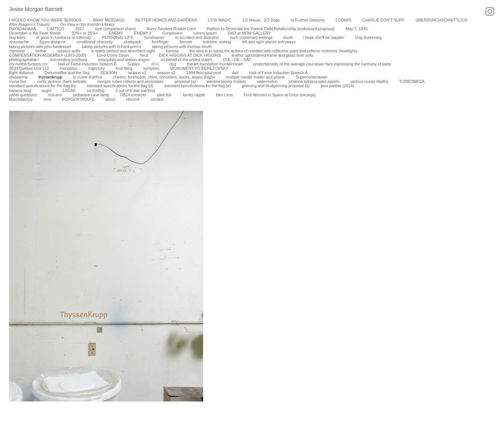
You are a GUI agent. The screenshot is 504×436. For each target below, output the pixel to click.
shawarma (18, 77)
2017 (80, 29)
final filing (124, 68)
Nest (144, 55)
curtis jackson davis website (62, 81)
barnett (186, 42)
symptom (151, 68)
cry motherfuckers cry (28, 64)
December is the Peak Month (35, 33)
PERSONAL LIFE (118, 37)
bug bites (17, 37)
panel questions (23, 95)
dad (235, 73)
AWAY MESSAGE (109, 20)
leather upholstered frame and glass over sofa (272, 55)
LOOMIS (344, 20)
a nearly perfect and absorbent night (123, 51)
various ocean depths (369, 81)
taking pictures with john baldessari (40, 47)
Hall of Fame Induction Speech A (278, 73)
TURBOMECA (412, 81)
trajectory (96, 68)
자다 (155, 64)
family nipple (194, 95)
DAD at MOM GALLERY (249, 33)
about (110, 99)
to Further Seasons (308, 20)
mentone (17, 51)
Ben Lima (224, 95)
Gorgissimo (173, 33)
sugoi (47, 90)
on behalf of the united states (186, 60)
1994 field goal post (204, 73)
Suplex (134, 64)
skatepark (132, 42)
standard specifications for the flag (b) (42, 86)
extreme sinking (217, 42)
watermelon (267, 81)
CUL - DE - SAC (237, 60)
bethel (41, 51)
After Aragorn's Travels (29, 24)
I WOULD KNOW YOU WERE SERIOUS (45, 20)
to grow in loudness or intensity (64, 37)
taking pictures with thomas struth (182, 47)
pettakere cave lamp (91, 95)
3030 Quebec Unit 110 (29, 68)
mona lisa (18, 81)
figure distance (53, 42)
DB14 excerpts (133, 95)
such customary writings (251, 37)
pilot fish (165, 95)
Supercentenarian (312, 77)
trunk (288, 37)
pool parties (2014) (337, 86)
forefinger (160, 42)
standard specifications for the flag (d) (120, 86)
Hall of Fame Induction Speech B (87, 64)
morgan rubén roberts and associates (130, 81)
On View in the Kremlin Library (87, 24)
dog (173, 64)
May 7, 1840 (357, 29)
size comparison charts (115, 29)
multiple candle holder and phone (255, 77)
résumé (133, 99)
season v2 (166, 73)
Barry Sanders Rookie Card (171, 29)
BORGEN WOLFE (78, 99)
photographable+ (24, 60)
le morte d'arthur (88, 77)
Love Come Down (113, 55)
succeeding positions (69, 60)
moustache (19, 42)
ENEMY (116, 33)
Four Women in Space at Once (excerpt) (280, 95)
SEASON (109, 73)
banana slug (20, 90)
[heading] (31, 9)
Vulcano (55, 95)
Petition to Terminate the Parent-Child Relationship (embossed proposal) (271, 29)
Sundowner (154, 37)
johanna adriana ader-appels (314, 81)
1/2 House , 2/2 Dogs (261, 20)
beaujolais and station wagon (124, 60)
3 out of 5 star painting (135, 90)
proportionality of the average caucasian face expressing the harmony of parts (322, 64)
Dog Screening (368, 37)
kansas (172, 51)
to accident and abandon (197, 37)
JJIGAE (69, 90)
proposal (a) (185, 81)
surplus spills (69, 51)
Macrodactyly (21, 99)
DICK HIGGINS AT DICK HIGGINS (190, 55)
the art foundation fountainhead (215, 64)
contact (157, 99)
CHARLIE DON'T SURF (383, 20)
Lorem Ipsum (205, 33)
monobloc (69, 68)
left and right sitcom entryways (269, 42)
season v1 (137, 73)
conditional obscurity (94, 42)
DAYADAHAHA (23, 29)
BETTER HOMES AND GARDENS (166, 20)
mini (47, 99)
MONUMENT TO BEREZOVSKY (199, 68)
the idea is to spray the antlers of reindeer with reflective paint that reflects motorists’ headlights (274, 51)
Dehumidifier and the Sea (67, 73)
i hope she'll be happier (324, 37)
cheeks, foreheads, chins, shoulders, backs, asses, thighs (164, 77)
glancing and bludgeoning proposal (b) (276, 86)
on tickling (96, 90)
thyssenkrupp (50, 77)
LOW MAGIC (220, 20)
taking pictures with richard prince (112, 47)
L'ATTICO (56, 29)
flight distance (21, 73)
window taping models (226, 81)
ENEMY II (143, 33)
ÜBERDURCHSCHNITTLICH (441, 20)
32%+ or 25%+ (85, 33)
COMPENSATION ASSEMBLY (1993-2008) (48, 55)
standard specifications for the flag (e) (197, 86)
